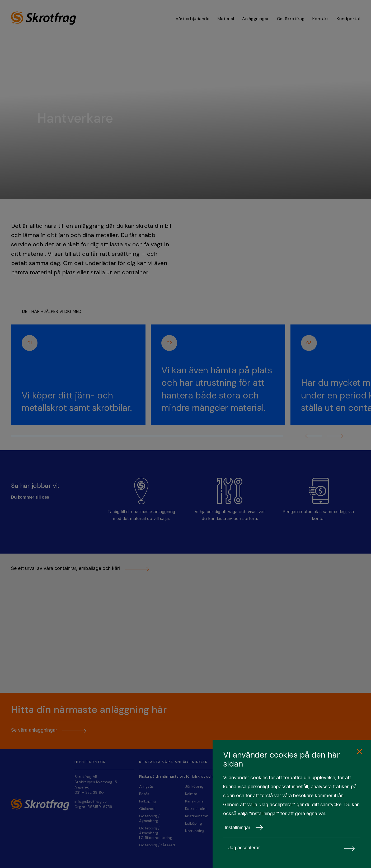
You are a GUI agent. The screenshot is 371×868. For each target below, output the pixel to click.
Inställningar (244, 828)
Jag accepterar (292, 848)
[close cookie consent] (359, 752)
